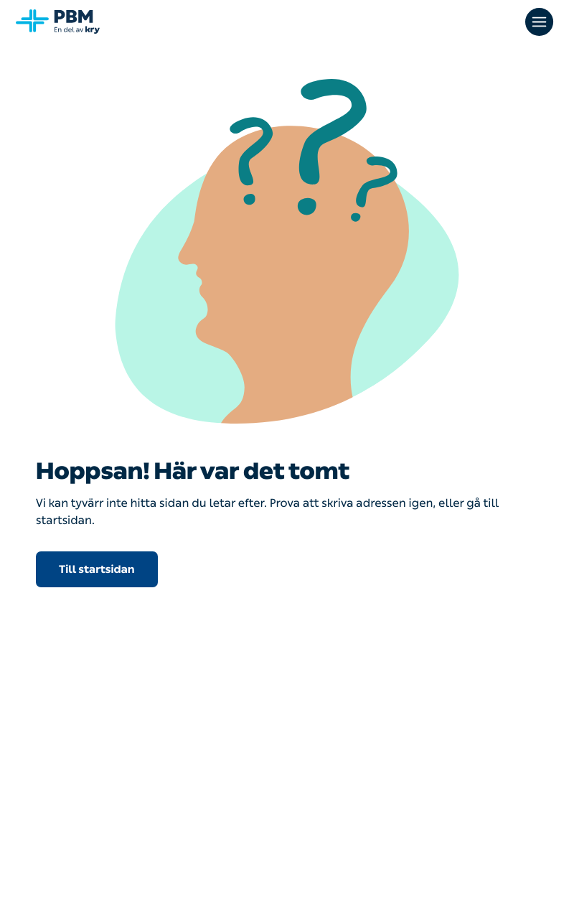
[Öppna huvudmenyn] (541, 22)
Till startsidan (97, 569)
